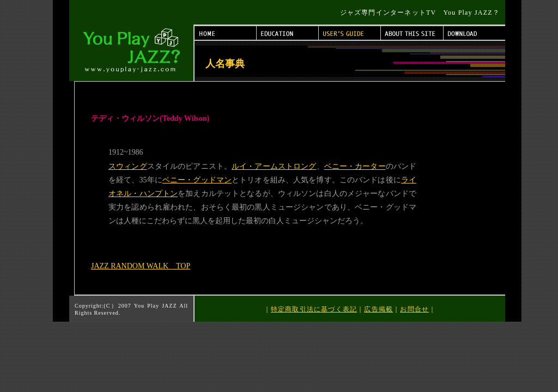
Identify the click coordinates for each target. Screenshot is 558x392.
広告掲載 (378, 309)
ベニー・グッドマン (197, 180)
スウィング (128, 166)
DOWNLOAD (474, 33)
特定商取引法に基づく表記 (314, 309)
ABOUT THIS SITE (412, 33)
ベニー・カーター (355, 166)
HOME (226, 33)
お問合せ (414, 309)
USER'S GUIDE (350, 33)
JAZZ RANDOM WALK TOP (141, 266)
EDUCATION (288, 33)
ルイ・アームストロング (274, 166)
